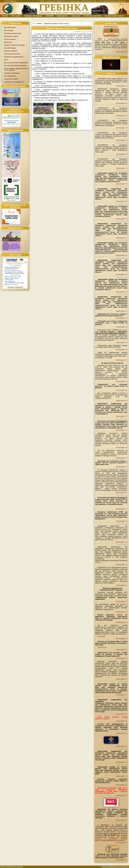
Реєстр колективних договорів (15, 66)
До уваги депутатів (111, 26)
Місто (6, 60)
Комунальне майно (11, 79)
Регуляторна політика (12, 54)
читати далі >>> (122, 52)
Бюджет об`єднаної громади (15, 45)
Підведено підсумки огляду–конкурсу (57, 24)
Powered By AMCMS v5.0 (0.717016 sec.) (115, 867)
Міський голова (10, 28)
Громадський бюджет (12, 73)
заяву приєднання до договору (113, 840)
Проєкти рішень (10, 39)
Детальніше (101, 636)
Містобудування (10, 76)
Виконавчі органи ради (13, 33)
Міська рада (9, 30)
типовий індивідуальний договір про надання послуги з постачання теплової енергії (111, 838)
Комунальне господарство (14, 82)
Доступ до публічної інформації (16, 63)
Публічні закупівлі (11, 51)
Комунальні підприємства (14, 57)
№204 (98, 665)
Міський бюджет (10, 48)
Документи (8, 42)
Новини (39, 24)
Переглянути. (102, 647)
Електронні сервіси (11, 36)
